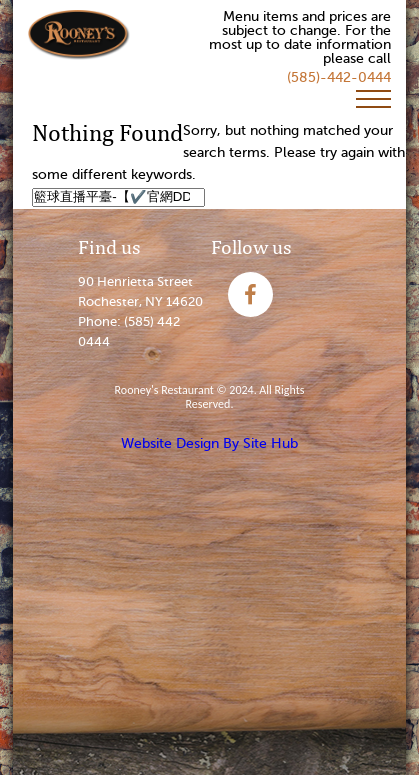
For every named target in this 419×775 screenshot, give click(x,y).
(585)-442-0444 (339, 78)
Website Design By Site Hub (209, 443)
